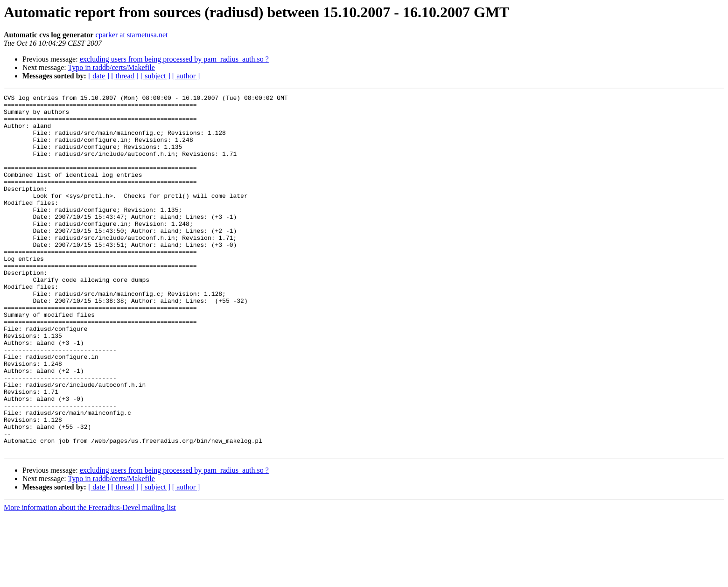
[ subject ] (155, 76)
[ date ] (99, 76)
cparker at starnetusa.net (131, 35)
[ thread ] (125, 76)
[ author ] (186, 76)
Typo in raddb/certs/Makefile (111, 67)
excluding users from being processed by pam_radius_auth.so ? (174, 59)
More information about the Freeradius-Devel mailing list (90, 579)
